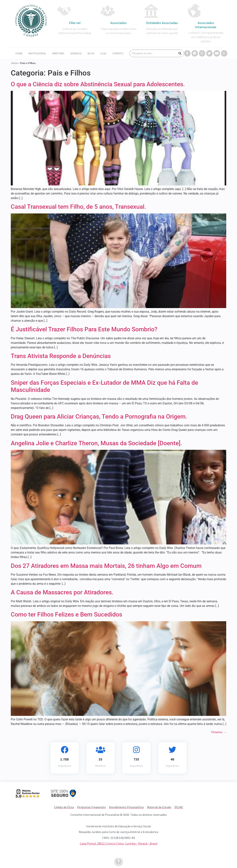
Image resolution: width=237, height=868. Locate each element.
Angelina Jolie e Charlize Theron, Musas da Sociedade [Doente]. (96, 443)
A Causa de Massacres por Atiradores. (62, 592)
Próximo (219, 732)
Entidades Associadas (162, 23)
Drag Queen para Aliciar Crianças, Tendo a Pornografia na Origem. (99, 416)
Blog (91, 53)
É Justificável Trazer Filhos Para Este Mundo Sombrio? (84, 329)
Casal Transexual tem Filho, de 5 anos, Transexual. (78, 207)
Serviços (76, 53)
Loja (103, 53)
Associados (118, 23)
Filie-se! (75, 23)
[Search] (180, 53)
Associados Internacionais (206, 25)
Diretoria (58, 53)
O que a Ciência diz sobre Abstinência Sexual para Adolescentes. (98, 84)
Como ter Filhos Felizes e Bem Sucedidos (66, 614)
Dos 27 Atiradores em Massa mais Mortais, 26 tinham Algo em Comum (106, 566)
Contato (118, 53)
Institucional (37, 53)
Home (19, 53)
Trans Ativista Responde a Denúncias (61, 356)
